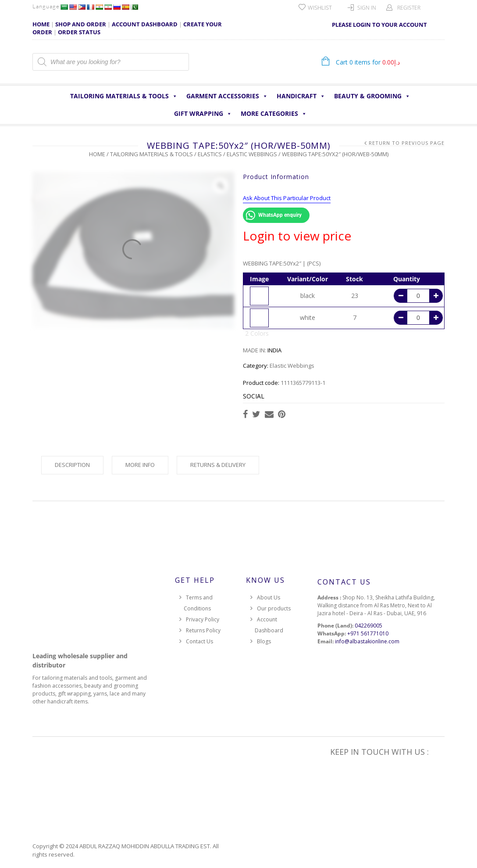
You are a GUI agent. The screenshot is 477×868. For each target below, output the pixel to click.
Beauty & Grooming (372, 96)
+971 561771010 (368, 633)
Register (409, 8)
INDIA (274, 350)
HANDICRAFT (301, 96)
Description (72, 465)
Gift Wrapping (203, 114)
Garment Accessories (227, 96)
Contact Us (199, 641)
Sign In (367, 8)
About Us (269, 597)
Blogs (264, 641)
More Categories (274, 114)
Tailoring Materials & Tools (124, 96)
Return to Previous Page (407, 143)
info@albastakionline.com (367, 641)
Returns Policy (203, 630)
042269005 (368, 626)
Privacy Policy (203, 619)
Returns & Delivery (218, 465)
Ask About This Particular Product (287, 198)
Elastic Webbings (252, 154)
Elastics (210, 154)
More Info (140, 465)
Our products (274, 608)
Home (97, 154)
